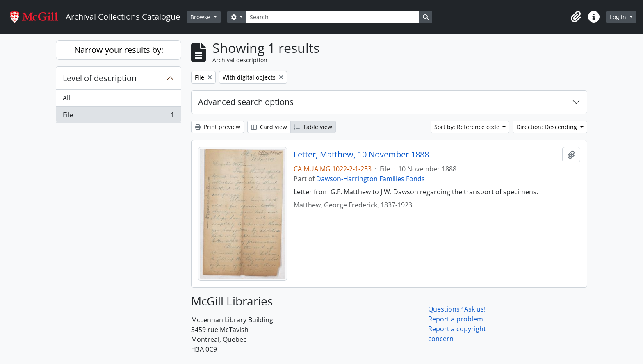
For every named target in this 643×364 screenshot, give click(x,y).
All (66, 98)
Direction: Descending (547, 127)
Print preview (218, 127)
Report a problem (456, 319)
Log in (619, 17)
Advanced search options (246, 102)
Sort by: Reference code (468, 127)
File (118, 116)
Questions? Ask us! (457, 309)
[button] (576, 17)
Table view (313, 127)
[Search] (333, 17)
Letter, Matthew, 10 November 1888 (361, 155)
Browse (201, 17)
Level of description (100, 78)
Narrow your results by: (119, 50)
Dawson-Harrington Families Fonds (371, 179)
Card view (269, 127)
